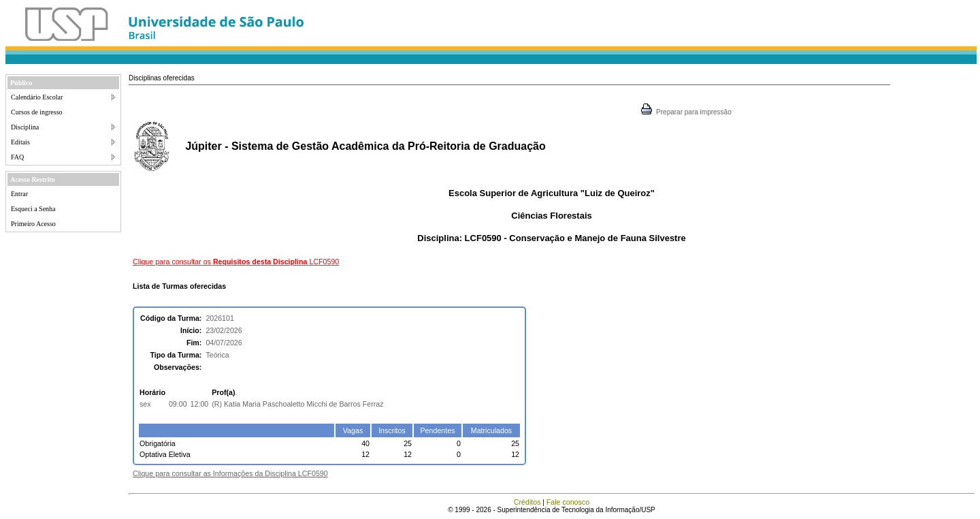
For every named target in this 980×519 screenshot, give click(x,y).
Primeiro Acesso (33, 224)
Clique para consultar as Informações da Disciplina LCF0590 (230, 473)
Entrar (19, 194)
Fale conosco (568, 502)
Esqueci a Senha (33, 209)
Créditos (527, 502)
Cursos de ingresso (37, 112)
